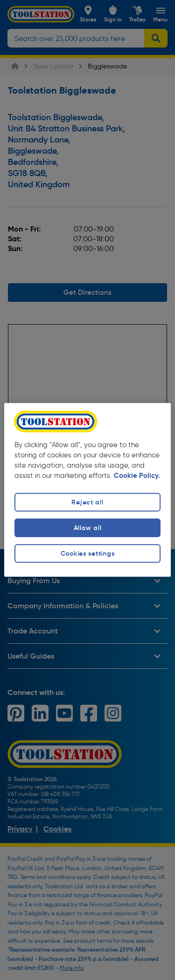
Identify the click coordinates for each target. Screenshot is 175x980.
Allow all (87, 528)
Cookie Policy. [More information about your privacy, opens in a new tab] (137, 476)
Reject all (87, 502)
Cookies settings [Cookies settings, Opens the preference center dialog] (88, 553)
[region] (87, 490)
